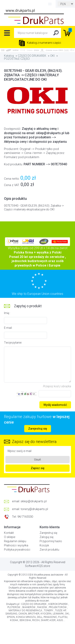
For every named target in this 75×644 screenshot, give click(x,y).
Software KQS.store (37, 566)
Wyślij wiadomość (55, 405)
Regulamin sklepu (15, 541)
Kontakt (9, 533)
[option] (37, 101)
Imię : (7, 313)
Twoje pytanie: (13, 343)
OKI (52, 56)
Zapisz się (38, 468)
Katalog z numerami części (40, 43)
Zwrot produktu (49, 550)
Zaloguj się (46, 537)
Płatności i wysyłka (16, 545)
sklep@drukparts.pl (34, 501)
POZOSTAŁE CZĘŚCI (17, 59)
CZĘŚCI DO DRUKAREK (32, 56)
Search (56, 33)
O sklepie (10, 537)
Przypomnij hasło (51, 541)
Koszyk (44, 545)
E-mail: (8, 328)
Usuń (37, 460)
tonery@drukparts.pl (34, 509)
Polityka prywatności (17, 550)
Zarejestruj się (38, 429)
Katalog (9, 56)
